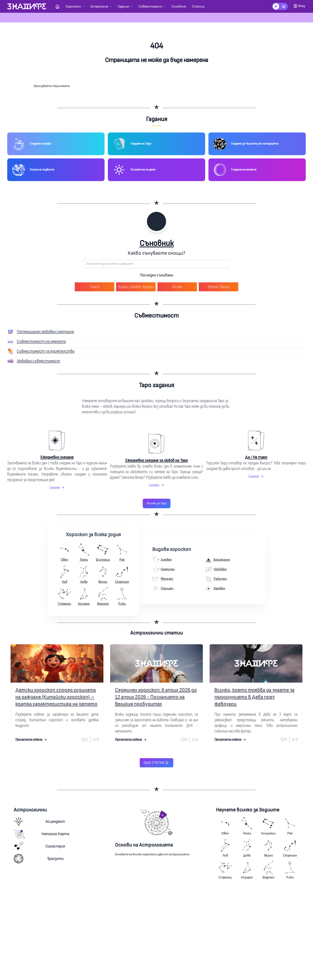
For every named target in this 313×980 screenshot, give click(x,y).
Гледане (57, 487)
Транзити (39, 859)
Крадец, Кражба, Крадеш (136, 287)
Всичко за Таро (157, 503)
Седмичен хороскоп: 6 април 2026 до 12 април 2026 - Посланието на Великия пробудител (156, 697)
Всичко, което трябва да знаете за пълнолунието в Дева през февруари (254, 697)
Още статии (156, 763)
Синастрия (39, 846)
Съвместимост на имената (41, 341)
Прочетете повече (31, 740)
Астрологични (30, 810)
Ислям (177, 287)
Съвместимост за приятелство (46, 351)
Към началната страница (157, 76)
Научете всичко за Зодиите (248, 810)
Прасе (95, 287)
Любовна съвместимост (38, 361)
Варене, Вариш (219, 287)
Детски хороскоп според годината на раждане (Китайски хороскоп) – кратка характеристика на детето (56, 697)
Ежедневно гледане (57, 457)
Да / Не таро (256, 457)
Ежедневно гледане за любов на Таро (156, 460)
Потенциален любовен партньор (45, 332)
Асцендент (39, 822)
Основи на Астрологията (144, 845)
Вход (299, 6)
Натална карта (42, 834)
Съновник (157, 243)
